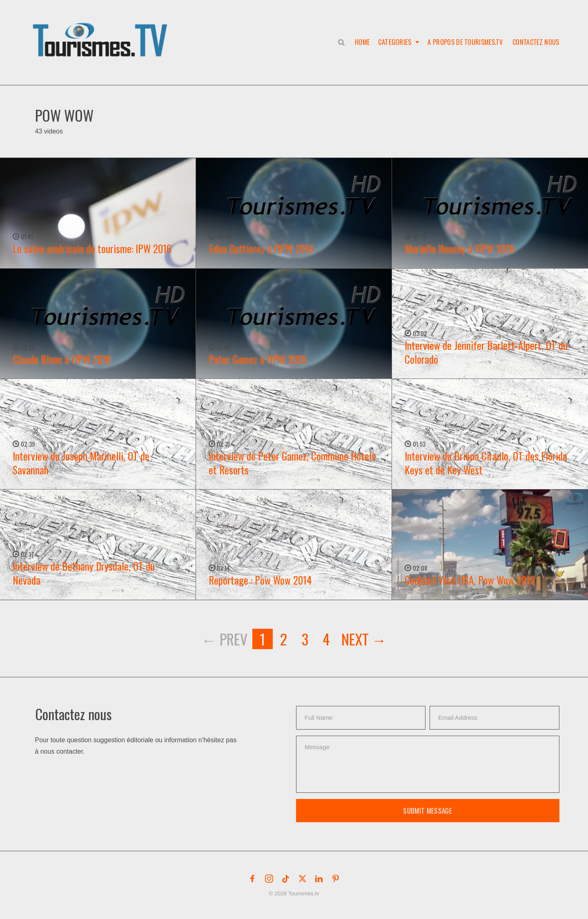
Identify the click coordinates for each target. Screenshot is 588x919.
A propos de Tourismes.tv (465, 42)
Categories (395, 42)
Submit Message (428, 811)
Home (362, 42)
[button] (102, 31)
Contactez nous (536, 42)
